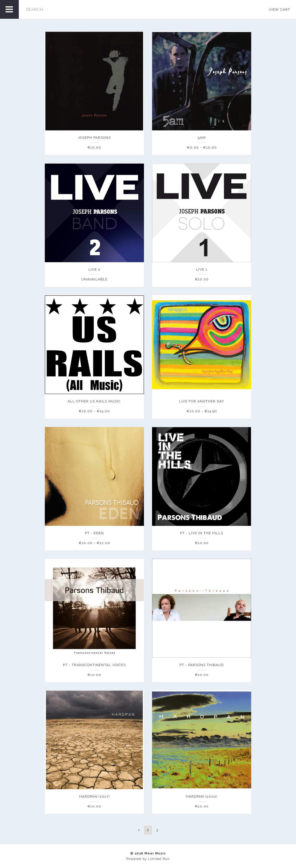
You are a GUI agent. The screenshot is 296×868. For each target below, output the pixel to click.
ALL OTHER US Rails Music (94, 401)
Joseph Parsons (94, 138)
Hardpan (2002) (202, 796)
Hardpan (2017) (94, 796)
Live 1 (202, 269)
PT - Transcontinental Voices (94, 665)
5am (202, 138)
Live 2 (94, 269)
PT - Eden (94, 533)
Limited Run (159, 859)
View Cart (280, 10)
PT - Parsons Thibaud (202, 665)
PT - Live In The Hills (202, 533)
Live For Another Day (202, 401)
